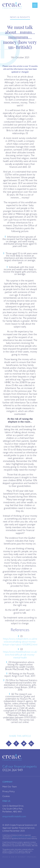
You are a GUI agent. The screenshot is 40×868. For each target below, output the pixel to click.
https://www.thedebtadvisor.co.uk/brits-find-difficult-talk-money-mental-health (20, 655)
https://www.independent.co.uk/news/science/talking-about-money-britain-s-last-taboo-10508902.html (20, 642)
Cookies (6, 796)
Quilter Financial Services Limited (22, 837)
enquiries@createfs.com (14, 816)
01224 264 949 (13, 770)
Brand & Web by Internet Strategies (19, 857)
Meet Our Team (10, 787)
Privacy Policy (9, 792)
